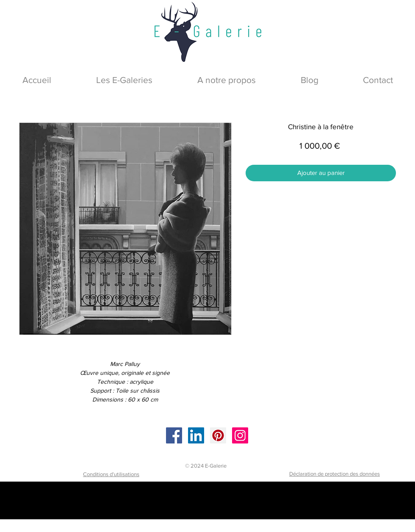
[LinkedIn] (196, 435)
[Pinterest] (218, 435)
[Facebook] (174, 435)
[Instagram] (240, 435)
